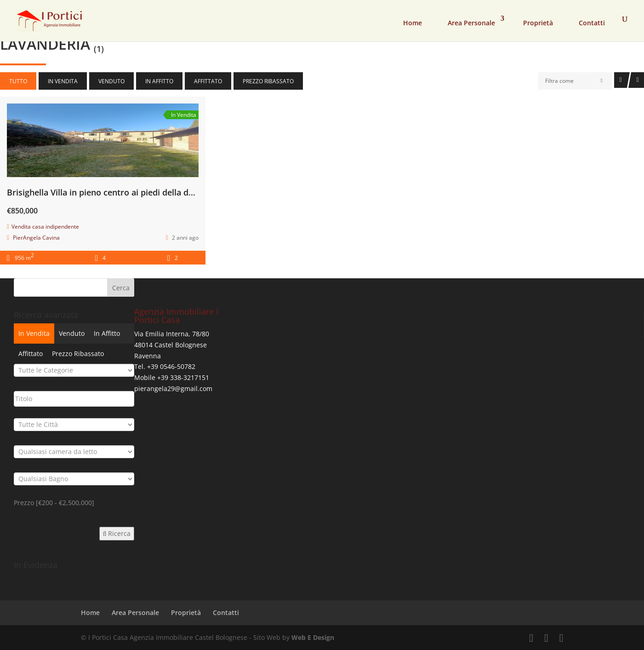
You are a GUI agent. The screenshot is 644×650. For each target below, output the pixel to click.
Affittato (208, 81)
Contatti (592, 23)
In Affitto (159, 81)
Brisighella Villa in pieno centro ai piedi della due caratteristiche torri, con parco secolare (182, 192)
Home (413, 23)
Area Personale (471, 23)
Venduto (111, 81)
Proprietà (538, 23)
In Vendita (63, 81)
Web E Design (313, 637)
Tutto (18, 81)
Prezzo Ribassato (268, 81)
